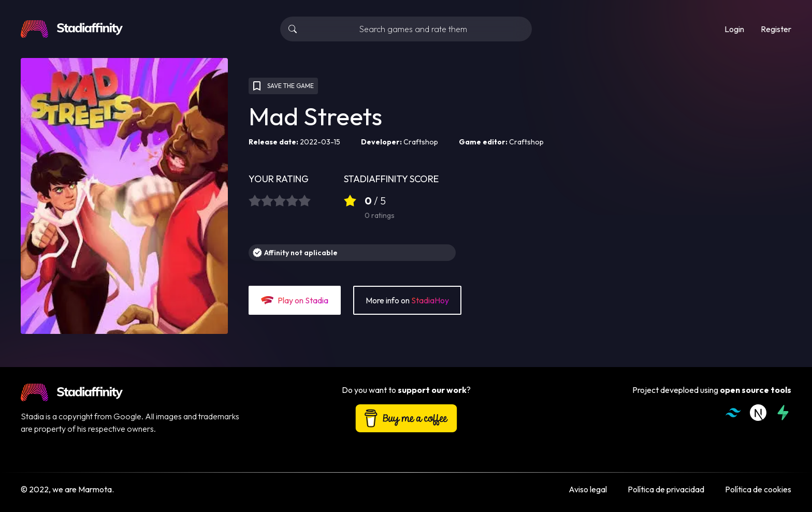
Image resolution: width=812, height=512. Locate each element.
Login (734, 29)
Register (776, 29)
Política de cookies (758, 489)
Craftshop (421, 142)
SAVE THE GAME (282, 86)
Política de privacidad (666, 489)
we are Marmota (82, 489)
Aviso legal (588, 489)
